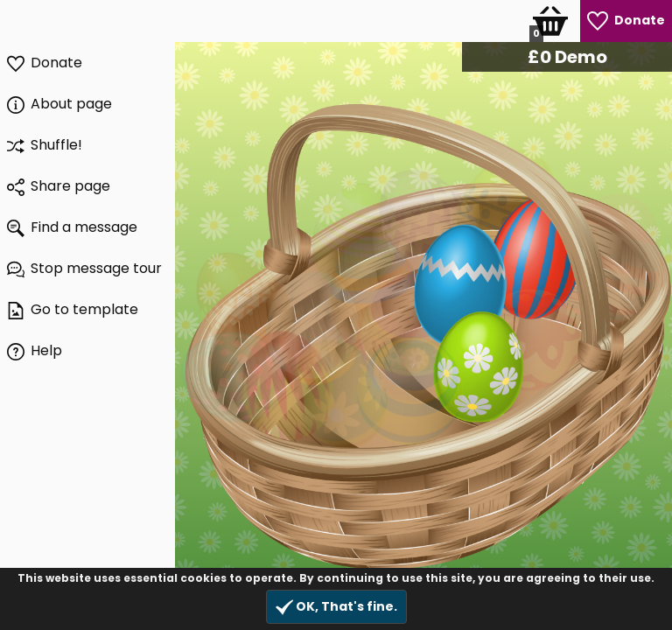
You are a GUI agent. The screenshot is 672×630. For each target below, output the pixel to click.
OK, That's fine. (336, 607)
